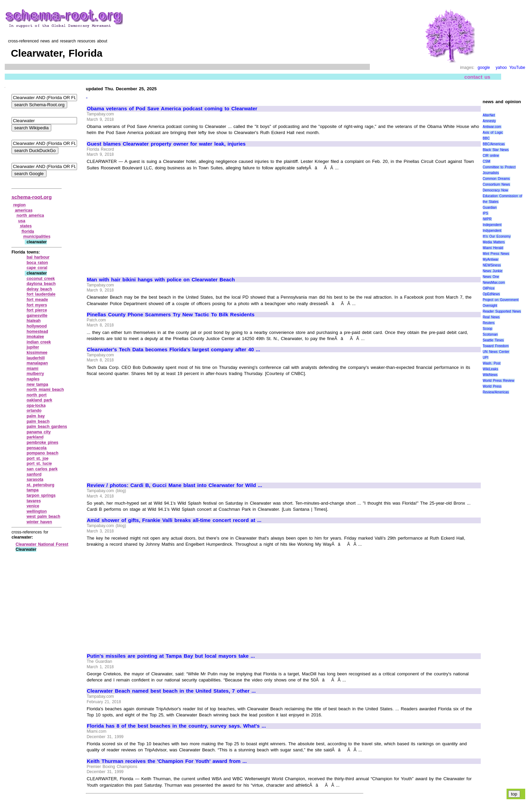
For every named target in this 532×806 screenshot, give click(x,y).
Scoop (488, 329)
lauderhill (35, 358)
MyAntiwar (491, 259)
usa (22, 221)
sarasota (35, 480)
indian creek (39, 342)
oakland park (39, 400)
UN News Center (496, 352)
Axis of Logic (493, 133)
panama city (39, 432)
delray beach (39, 289)
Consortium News (497, 184)
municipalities (37, 237)
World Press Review (499, 381)
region (20, 205)
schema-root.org (32, 197)
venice (33, 506)
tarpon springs (41, 495)
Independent (492, 225)
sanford (34, 474)
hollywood (36, 326)
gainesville (37, 316)
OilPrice (489, 288)
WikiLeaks (491, 369)
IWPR (487, 219)
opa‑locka (36, 406)
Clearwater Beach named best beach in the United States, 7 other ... (171, 691)
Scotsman (490, 334)
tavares (34, 501)
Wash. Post (492, 363)
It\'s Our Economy (497, 236)
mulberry (35, 374)
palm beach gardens (47, 427)
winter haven (39, 522)
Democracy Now (496, 190)
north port (36, 395)
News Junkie (493, 271)
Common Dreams (496, 179)
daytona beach (41, 284)
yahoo (501, 68)
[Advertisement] (144, 221)
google (484, 68)
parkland (35, 437)
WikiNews (490, 375)
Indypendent (492, 231)
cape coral (37, 268)
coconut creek (41, 279)
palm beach (38, 421)
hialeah (33, 321)
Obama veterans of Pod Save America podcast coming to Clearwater (172, 109)
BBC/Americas (494, 144)
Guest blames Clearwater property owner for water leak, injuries (166, 144)
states (26, 226)
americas (24, 210)
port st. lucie (39, 464)
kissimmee (37, 353)
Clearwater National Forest (42, 544)
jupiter (33, 347)
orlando (34, 411)
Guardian (490, 208)
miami (32, 369)
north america (30, 215)
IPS (486, 213)
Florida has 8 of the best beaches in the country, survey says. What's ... (176, 726)
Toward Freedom (496, 346)
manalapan (37, 363)
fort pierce (37, 310)
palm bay (36, 416)
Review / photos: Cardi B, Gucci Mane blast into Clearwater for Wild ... (175, 485)
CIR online (491, 156)
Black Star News (496, 150)
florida (28, 231)
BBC (486, 138)
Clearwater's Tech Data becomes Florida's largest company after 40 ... (174, 350)
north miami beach (45, 390)
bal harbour (38, 257)
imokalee (35, 337)
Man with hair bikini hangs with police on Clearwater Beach (161, 280)
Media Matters (494, 242)
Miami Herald (493, 248)
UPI (486, 358)
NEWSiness (492, 265)
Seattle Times (493, 340)
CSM (487, 161)
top (514, 794)
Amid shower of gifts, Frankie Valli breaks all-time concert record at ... (174, 520)
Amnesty (489, 121)
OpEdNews (491, 294)
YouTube (517, 68)
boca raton (37, 263)
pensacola (36, 448)
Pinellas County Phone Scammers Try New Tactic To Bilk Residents (171, 315)
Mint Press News (496, 254)
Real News (491, 317)
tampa (32, 490)
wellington (36, 511)
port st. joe (37, 458)
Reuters (489, 323)
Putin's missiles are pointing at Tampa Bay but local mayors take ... (171, 656)
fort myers (37, 305)
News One (491, 277)
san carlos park (42, 469)
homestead (37, 332)
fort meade (37, 300)
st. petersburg (40, 485)
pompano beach (42, 453)
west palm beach (43, 517)
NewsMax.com (494, 283)
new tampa (37, 385)
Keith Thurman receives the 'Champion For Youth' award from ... (167, 761)
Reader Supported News (502, 311)
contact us (478, 77)
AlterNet (489, 115)
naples (33, 379)
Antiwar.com (492, 127)
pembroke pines (42, 443)
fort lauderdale (41, 294)
